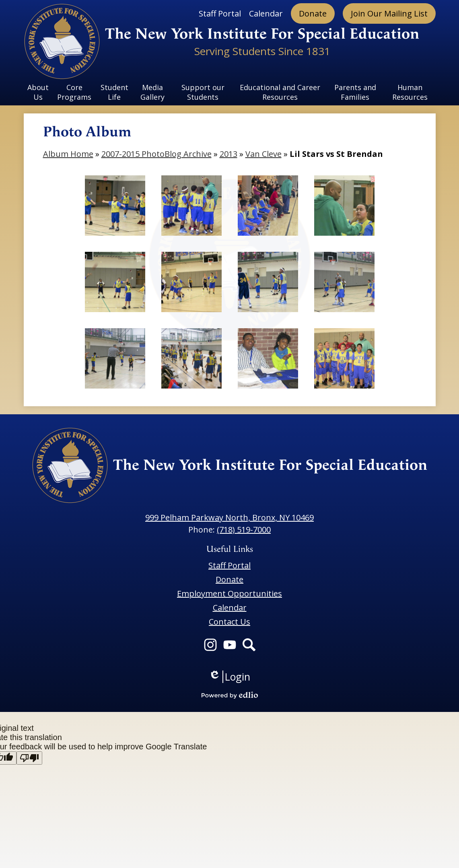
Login (229, 677)
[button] (38, 92)
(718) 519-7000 (244, 530)
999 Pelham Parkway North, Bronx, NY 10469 (229, 517)
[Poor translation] (29, 758)
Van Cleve (263, 154)
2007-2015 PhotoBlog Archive (156, 154)
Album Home (68, 154)
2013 (228, 154)
